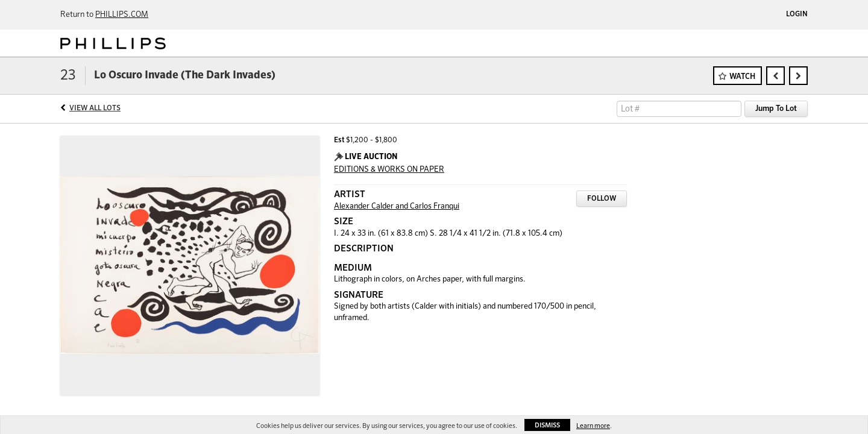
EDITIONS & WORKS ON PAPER (389, 170)
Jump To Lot (776, 109)
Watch (742, 77)
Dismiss (547, 425)
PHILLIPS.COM (122, 15)
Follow (602, 199)
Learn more (593, 426)
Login (797, 14)
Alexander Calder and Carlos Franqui (397, 206)
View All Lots (95, 108)
